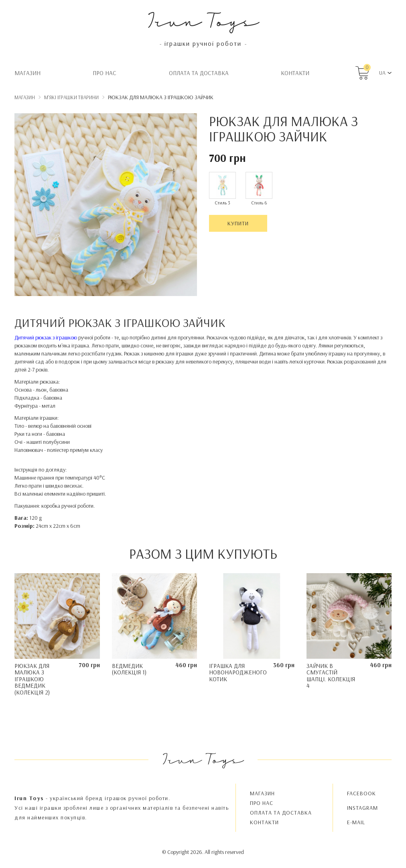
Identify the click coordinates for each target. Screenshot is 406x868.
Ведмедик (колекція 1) (129, 669)
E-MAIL (356, 822)
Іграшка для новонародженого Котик (238, 672)
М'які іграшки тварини (71, 97)
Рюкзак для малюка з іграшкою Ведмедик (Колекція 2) (32, 679)
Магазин (27, 73)
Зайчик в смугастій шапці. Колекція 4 (331, 676)
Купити (238, 223)
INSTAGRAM (362, 808)
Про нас (105, 73)
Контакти (295, 73)
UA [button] (382, 73)
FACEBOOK (361, 793)
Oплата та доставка (199, 73)
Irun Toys (203, 20)
